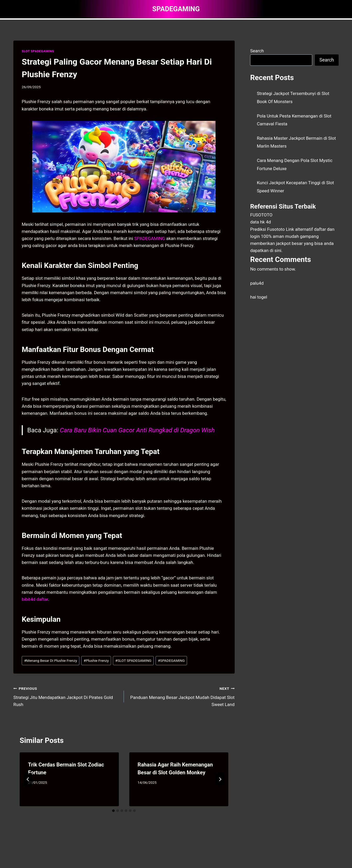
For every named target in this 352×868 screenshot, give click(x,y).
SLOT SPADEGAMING (38, 51)
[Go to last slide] (28, 779)
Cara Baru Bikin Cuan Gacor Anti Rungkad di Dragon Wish (137, 430)
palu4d (257, 283)
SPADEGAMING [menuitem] (150, 238)
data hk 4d (260, 222)
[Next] (220, 779)
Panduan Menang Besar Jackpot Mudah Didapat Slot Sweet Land (181, 696)
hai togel (259, 297)
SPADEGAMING (171, 660)
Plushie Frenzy (96, 660)
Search (257, 51)
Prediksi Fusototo (267, 229)
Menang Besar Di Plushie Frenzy (51, 660)
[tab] (113, 811)
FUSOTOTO (261, 215)
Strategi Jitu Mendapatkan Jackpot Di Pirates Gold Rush (66, 696)
